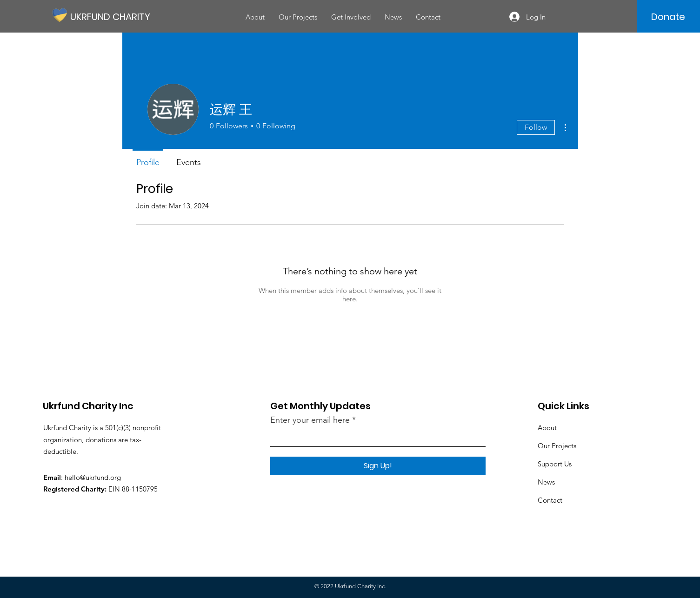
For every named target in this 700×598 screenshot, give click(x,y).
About (547, 428)
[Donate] (668, 17)
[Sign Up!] (378, 466)
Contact (550, 500)
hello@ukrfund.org (93, 477)
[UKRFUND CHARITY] (112, 17)
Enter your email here (310, 420)
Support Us (555, 464)
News (546, 482)
